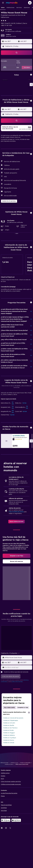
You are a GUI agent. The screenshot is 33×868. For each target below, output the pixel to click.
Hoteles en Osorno (9, 740)
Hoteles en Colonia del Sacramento (13, 718)
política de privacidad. (17, 682)
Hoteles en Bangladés (25, 763)
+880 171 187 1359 (6, 25)
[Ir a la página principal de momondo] (12, 3)
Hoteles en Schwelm (9, 723)
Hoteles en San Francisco (10, 728)
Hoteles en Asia (14, 763)
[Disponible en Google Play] (6, 820)
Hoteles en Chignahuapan (11, 720)
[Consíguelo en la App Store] (16, 820)
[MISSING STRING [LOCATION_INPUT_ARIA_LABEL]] (18, 658)
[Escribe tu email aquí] (18, 667)
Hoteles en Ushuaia (9, 743)
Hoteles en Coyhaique (10, 738)
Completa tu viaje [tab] (23, 708)
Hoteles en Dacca (9, 764)
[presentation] (29, 713)
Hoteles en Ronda (8, 730)
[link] (16, 522)
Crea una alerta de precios (16, 512)
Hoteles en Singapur (9, 733)
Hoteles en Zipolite (9, 725)
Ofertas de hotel (4, 763)
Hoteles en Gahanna (9, 735)
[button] (3, 3)
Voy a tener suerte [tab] (9, 708)
